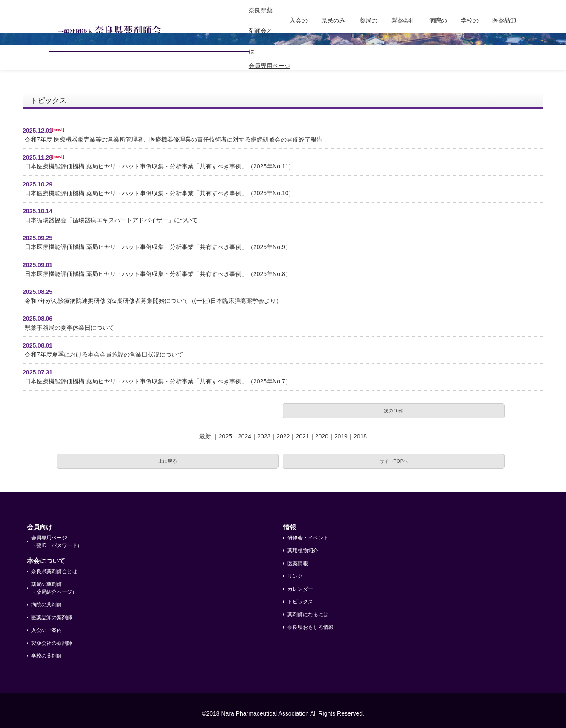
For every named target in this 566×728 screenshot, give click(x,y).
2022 (283, 436)
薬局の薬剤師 (369, 31)
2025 (225, 436)
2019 (341, 436)
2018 (360, 436)
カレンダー (300, 589)
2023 (264, 436)
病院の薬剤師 (438, 31)
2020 (322, 436)
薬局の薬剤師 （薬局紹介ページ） (54, 588)
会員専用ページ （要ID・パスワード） (57, 542)
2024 (245, 436)
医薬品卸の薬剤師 (504, 31)
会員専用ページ (270, 66)
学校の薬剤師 (470, 31)
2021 (302, 436)
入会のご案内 (299, 31)
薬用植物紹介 (303, 551)
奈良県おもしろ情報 (311, 627)
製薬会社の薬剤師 (403, 31)
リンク (295, 576)
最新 (205, 436)
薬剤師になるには (308, 615)
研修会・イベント (308, 538)
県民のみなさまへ (333, 31)
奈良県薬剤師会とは (261, 31)
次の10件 (393, 411)
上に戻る (168, 461)
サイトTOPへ (394, 461)
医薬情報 (298, 563)
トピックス (300, 602)
